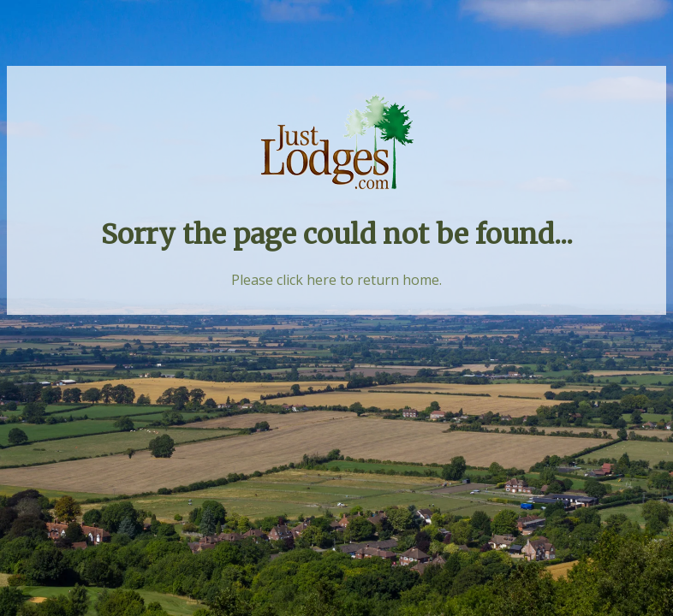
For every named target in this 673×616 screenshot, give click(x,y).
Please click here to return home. (336, 280)
